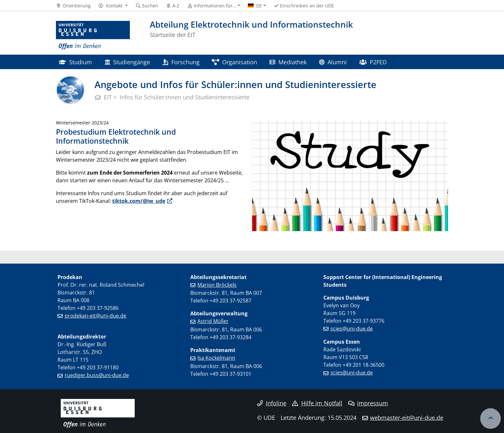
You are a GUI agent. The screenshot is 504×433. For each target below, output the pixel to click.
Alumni (333, 62)
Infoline (272, 403)
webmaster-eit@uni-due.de (407, 418)
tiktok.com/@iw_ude (139, 201)
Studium (75, 62)
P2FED (373, 62)
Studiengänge (127, 62)
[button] (113, 6)
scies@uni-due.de (352, 329)
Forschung (181, 62)
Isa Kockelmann (216, 358)
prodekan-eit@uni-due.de (95, 316)
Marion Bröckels (217, 285)
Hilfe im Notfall (317, 403)
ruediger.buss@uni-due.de (97, 375)
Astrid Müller (213, 321)
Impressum (368, 403)
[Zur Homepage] (93, 35)
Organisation (234, 62)
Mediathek (288, 62)
